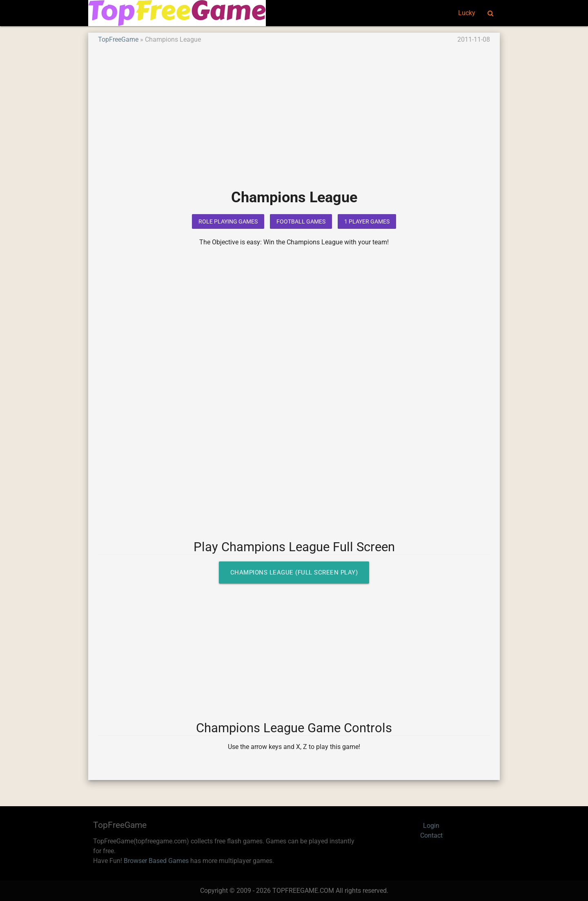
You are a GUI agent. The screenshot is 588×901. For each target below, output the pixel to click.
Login (431, 826)
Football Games (301, 221)
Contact (431, 835)
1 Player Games (367, 221)
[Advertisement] (294, 122)
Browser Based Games (156, 861)
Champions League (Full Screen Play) (294, 572)
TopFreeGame (118, 39)
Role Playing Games (228, 221)
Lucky (467, 13)
